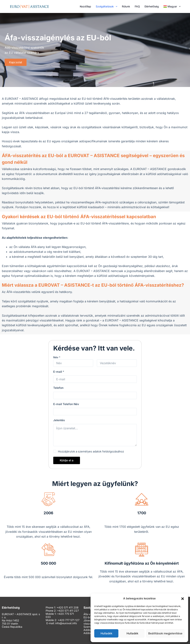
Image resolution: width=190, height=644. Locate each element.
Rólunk (126, 6)
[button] (183, 599)
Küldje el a (67, 460)
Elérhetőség (152, 6)
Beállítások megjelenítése (165, 633)
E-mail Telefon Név (66, 404)
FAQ (137, 6)
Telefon (58, 388)
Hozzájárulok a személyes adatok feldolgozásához (91, 451)
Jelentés (59, 420)
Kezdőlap (85, 6)
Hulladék (106, 633)
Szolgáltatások (107, 6)
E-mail (59, 372)
